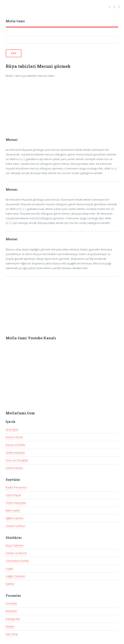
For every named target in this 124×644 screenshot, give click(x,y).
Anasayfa (12, 429)
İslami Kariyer (15, 468)
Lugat (9, 568)
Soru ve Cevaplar (17, 460)
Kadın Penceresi (16, 487)
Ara (14, 53)
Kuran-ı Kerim (14, 437)
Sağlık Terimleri (15, 576)
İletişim (10, 626)
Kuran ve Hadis (16, 445)
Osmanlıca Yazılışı (17, 561)
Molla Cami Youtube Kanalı (31, 338)
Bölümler (11, 611)
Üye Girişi (12, 634)
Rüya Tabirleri (15, 545)
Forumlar (11, 603)
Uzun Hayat (13, 495)
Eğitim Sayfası (15, 518)
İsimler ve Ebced (16, 553)
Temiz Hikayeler (16, 503)
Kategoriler (13, 619)
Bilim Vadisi (13, 510)
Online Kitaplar (15, 453)
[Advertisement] (38, 110)
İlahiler (10, 584)
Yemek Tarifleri (15, 526)
